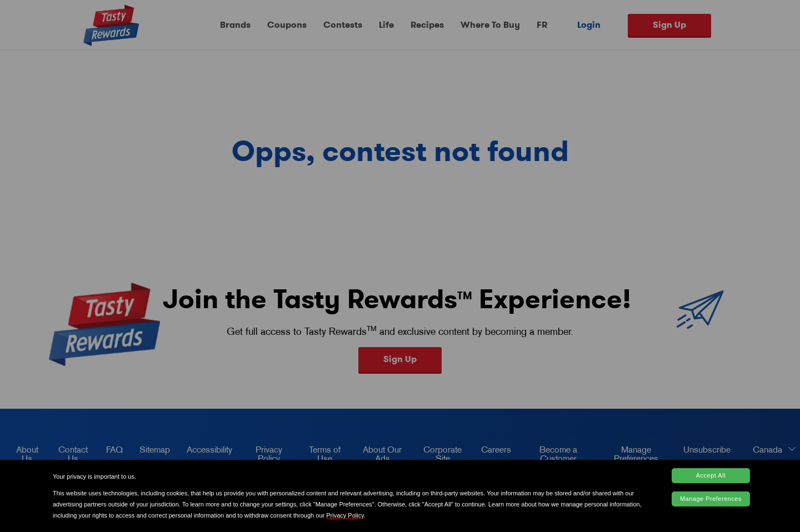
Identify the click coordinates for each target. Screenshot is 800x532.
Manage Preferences (711, 499)
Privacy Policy (345, 515)
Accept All (711, 475)
